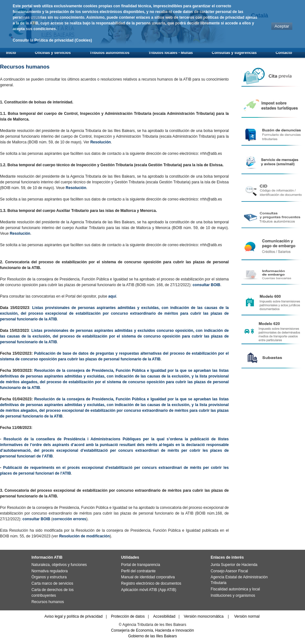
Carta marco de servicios (52, 583)
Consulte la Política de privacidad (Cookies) (52, 40)
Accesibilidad (164, 616)
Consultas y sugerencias (234, 53)
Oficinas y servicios (53, 53)
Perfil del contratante (138, 571)
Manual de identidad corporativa (148, 577)
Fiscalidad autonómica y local (235, 589)
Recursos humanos (48, 602)
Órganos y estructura (49, 577)
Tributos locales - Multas (171, 53)
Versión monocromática (203, 616)
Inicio (11, 53)
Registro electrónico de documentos (151, 583)
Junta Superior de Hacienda (234, 565)
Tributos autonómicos (109, 53)
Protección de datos (128, 616)
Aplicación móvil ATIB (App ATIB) (149, 590)
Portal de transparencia (141, 565)
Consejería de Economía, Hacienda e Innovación (153, 630)
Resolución (101, 142)
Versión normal (247, 616)
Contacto (284, 53)
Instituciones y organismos (233, 595)
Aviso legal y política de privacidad (74, 616)
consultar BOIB (206, 285)
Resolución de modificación (84, 536)
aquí (112, 296)
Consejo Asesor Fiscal (229, 571)
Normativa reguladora (50, 571)
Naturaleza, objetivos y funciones (59, 565)
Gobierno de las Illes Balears (152, 636)
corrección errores (69, 519)
